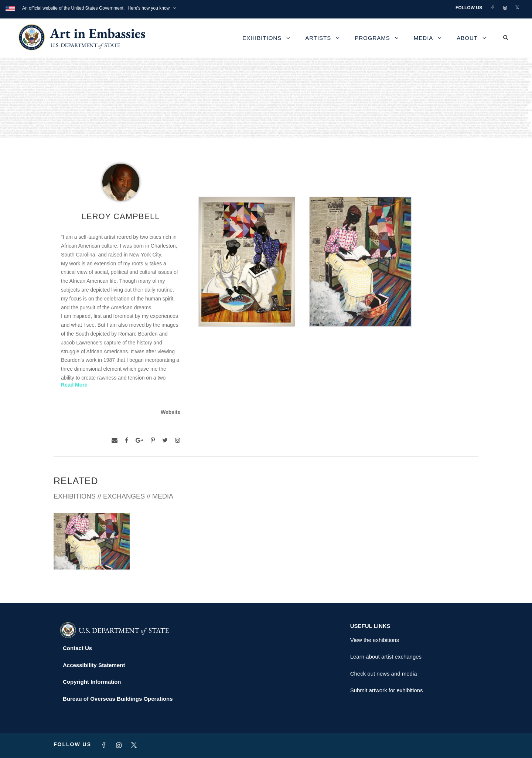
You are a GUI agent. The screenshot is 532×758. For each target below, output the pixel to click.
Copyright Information (92, 682)
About (467, 38)
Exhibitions (262, 38)
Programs (372, 38)
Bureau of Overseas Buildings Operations (118, 699)
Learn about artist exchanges (386, 657)
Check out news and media (384, 674)
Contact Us (77, 648)
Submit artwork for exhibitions (387, 690)
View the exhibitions (375, 640)
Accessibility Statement (94, 665)
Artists (318, 38)
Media (424, 38)
